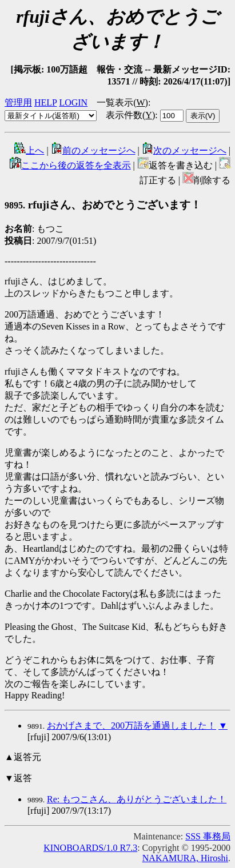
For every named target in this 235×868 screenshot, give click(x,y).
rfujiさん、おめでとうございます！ (103, 205)
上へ (29, 150)
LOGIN (73, 103)
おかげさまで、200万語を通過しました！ (132, 726)
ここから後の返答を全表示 (70, 165)
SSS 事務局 (208, 836)
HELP (45, 103)
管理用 (18, 103)
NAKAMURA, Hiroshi (185, 858)
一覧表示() (122, 103)
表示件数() (130, 115)
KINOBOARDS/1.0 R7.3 (90, 848)
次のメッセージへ (184, 150)
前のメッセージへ (93, 150)
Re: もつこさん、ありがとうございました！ (137, 799)
